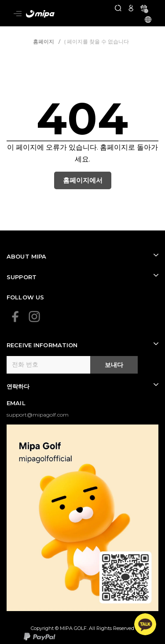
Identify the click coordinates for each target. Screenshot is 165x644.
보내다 (114, 365)
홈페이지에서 (83, 180)
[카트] (144, 8)
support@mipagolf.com (38, 415)
